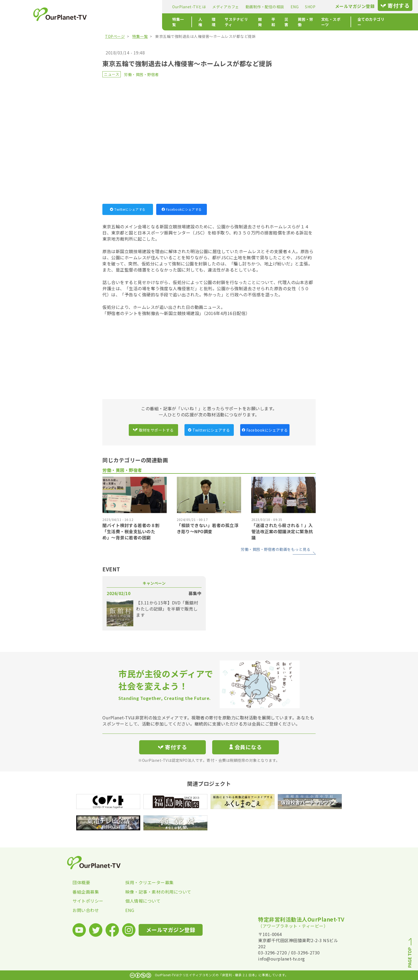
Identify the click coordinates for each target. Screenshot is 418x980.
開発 (203, 22)
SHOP (243, 7)
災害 (232, 22)
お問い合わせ (86, 910)
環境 (152, 22)
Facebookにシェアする (182, 209)
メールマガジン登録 (288, 6)
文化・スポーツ (281, 22)
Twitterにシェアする (128, 209)
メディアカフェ (159, 7)
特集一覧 (113, 22)
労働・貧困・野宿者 (141, 74)
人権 (138, 22)
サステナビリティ (178, 22)
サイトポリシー (88, 901)
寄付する (328, 5)
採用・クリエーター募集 (150, 882)
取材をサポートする (153, 430)
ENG (228, 7)
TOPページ (115, 36)
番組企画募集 (86, 892)
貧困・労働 (252, 22)
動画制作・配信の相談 (198, 7)
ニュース (112, 74)
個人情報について (143, 901)
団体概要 (81, 882)
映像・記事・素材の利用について (152, 892)
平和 (217, 22)
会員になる (246, 747)
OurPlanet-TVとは (122, 7)
